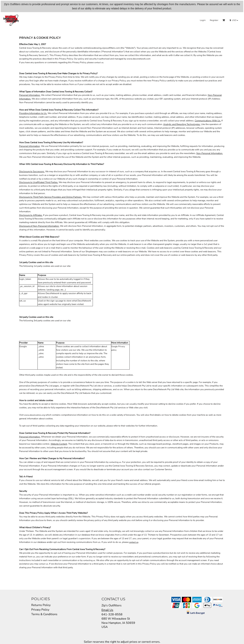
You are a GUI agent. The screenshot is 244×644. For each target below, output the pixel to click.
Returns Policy (41, 605)
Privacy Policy (40, 610)
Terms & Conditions (44, 614)
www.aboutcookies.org (34, 415)
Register (214, 20)
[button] (224, 20)
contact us (99, 63)
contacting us (115, 462)
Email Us (107, 610)
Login (203, 20)
